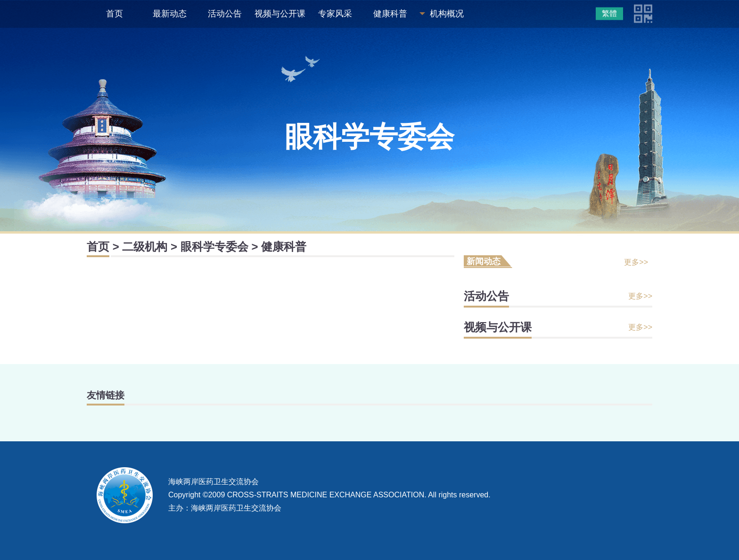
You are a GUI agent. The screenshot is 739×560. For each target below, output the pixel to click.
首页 (115, 14)
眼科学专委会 (214, 247)
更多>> (636, 262)
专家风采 (335, 14)
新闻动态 (484, 261)
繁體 (609, 13)
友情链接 (106, 395)
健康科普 (390, 14)
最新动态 (170, 14)
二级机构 (145, 247)
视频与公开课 (280, 14)
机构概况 (447, 14)
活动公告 (225, 14)
